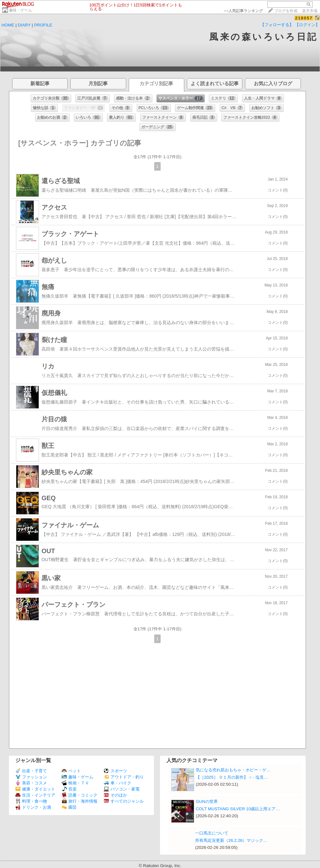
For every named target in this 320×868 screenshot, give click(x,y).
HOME (8, 25)
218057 (304, 18)
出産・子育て (31, 771)
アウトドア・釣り (124, 777)
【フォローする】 (277, 25)
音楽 (69, 789)
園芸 (69, 807)
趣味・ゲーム (20, 10)
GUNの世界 (207, 801)
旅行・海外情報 (80, 801)
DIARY (24, 25)
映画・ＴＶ (75, 783)
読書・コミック (80, 795)
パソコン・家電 (122, 789)
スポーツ (115, 771)
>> (243, 11)
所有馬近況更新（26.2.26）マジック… (231, 840)
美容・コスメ (31, 783)
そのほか (115, 795)
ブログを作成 (286, 11)
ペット (71, 771)
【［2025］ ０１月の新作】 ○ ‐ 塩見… (232, 777)
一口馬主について (212, 833)
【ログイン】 (307, 25)
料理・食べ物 (31, 801)
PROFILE (43, 25)
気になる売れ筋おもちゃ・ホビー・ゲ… (233, 770)
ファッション (31, 777)
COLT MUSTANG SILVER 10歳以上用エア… (238, 809)
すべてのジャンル (124, 801)
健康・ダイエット (35, 789)
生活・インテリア (35, 795)
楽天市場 (310, 11)
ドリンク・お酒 (33, 807)
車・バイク (118, 783)
